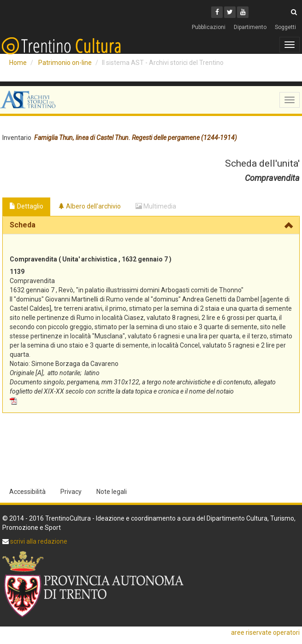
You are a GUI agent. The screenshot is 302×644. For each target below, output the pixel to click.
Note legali (112, 492)
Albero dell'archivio (89, 206)
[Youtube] (243, 12)
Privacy (71, 492)
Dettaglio (26, 206)
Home (18, 63)
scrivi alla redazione (38, 541)
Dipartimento (250, 27)
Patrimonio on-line (65, 63)
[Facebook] (217, 12)
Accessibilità (27, 492)
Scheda (23, 225)
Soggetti (285, 27)
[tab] (151, 225)
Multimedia (156, 206)
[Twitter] (230, 12)
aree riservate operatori (265, 632)
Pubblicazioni (209, 27)
